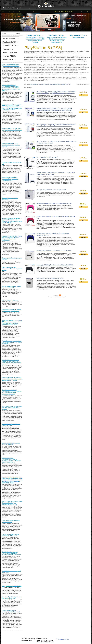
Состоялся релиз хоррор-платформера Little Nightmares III (11, 611)
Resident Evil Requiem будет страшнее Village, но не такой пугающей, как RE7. (10, 179)
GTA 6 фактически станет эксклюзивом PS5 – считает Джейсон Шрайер (12, 269)
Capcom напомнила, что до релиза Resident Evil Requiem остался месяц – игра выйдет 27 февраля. (12, 379)
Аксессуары (35, 42)
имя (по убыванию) (45, 84)
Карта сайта (12, 12)
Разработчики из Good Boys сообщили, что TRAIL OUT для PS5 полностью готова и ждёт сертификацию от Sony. (12, 392)
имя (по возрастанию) (35, 84)
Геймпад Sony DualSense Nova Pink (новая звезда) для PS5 (54, 203)
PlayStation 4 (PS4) (33, 35)
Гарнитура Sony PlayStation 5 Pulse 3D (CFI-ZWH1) (51, 190)
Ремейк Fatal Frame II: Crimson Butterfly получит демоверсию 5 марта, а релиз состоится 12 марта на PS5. (12, 362)
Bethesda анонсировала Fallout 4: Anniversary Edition (11, 425)
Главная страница (23, 12)
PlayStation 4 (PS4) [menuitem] (11, 39)
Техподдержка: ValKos (64, 639)
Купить (83, 95)
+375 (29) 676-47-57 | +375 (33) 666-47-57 (64, 12)
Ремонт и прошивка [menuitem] (10, 53)
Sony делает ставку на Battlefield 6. (12, 586)
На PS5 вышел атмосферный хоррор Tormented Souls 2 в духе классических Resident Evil (12, 503)
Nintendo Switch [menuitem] (8, 49)
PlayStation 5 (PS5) (56, 35)
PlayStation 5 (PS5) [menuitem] (11, 42)
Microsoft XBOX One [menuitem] (11, 46)
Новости (5, 12)
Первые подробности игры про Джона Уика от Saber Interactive (11, 65)
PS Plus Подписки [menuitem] (9, 59)
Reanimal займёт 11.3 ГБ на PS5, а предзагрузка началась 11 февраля (12, 129)
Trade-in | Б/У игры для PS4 (35, 41)
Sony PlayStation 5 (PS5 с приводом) (47, 157)
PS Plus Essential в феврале (10, 300)
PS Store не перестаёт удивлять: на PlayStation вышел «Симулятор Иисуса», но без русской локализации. (12, 238)
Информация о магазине (39, 12)
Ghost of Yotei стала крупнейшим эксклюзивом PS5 (11, 521)
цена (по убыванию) (66, 84)
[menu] (11, 49)
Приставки (75, 37)
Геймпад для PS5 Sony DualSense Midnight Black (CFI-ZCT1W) (55, 265)
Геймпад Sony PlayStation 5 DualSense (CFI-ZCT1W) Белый (54, 251)
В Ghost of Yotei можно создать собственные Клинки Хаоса (11, 535)
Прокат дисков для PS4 (38, 39)
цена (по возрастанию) (55, 84)
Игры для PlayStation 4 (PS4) (33, 37)
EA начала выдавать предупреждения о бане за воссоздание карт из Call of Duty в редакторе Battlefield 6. (11, 460)
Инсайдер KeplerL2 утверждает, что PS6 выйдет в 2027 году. (12, 598)
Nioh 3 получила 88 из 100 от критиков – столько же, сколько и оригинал (11, 145)
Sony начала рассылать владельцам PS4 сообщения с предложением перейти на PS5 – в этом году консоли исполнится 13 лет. (12, 323)
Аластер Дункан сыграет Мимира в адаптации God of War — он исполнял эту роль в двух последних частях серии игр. (12, 220)
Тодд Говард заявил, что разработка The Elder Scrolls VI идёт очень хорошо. (12, 408)
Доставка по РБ (85, 12)
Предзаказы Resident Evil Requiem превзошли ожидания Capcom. (12, 310)
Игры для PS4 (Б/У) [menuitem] (10, 56)
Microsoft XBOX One (77, 35)
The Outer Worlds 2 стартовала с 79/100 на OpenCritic (11, 444)
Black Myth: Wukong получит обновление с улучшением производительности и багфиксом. (12, 553)
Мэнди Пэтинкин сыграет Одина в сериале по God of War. (11, 287)
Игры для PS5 (60, 41)
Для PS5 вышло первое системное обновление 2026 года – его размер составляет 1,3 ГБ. (12, 342)
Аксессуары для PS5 (57, 42)
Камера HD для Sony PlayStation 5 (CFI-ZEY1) (50, 278)
